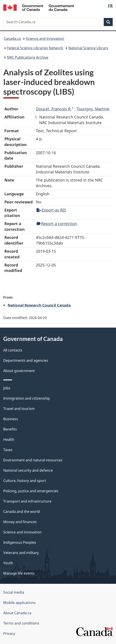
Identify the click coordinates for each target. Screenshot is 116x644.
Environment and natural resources (33, 460)
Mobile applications (19, 603)
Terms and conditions (21, 623)
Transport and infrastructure (27, 501)
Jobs (7, 388)
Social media (14, 592)
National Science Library (88, 48)
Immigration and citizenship (27, 398)
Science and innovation (45, 39)
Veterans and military (21, 553)
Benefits (10, 429)
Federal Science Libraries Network (35, 48)
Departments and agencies (26, 360)
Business (11, 419)
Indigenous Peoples (20, 542)
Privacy (9, 633)
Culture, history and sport (25, 481)
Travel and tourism (19, 409)
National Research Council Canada (39, 305)
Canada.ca (12, 39)
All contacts (13, 350)
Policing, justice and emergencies (31, 491)
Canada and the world (22, 512)
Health (9, 439)
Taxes (8, 450)
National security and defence (28, 470)
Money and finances (20, 522)
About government (19, 371)
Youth (8, 563)
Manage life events (19, 573)
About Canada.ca (17, 613)
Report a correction (57, 224)
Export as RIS (51, 210)
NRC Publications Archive (28, 57)
